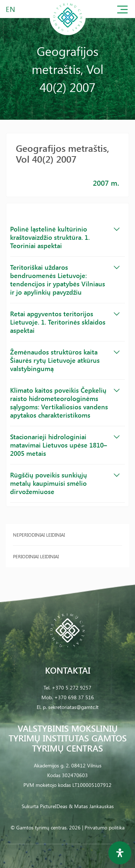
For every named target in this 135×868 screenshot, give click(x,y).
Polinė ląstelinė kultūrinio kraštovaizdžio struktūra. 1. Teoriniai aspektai (65, 237)
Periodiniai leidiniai (36, 556)
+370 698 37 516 (74, 697)
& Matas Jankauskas (91, 806)
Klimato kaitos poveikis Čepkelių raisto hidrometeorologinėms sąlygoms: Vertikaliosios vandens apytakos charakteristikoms (65, 403)
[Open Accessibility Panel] (120, 853)
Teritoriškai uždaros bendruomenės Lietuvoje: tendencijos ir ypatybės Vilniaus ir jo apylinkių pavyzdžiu (65, 280)
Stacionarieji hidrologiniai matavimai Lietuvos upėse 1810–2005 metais (65, 445)
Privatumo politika (105, 827)
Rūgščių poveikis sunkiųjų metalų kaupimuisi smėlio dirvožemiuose (65, 483)
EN (11, 9)
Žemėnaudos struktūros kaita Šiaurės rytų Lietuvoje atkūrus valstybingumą (65, 360)
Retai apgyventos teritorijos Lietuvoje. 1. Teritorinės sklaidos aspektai (65, 322)
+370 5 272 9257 (72, 688)
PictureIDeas (54, 806)
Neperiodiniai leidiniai (39, 535)
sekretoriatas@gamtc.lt (73, 707)
